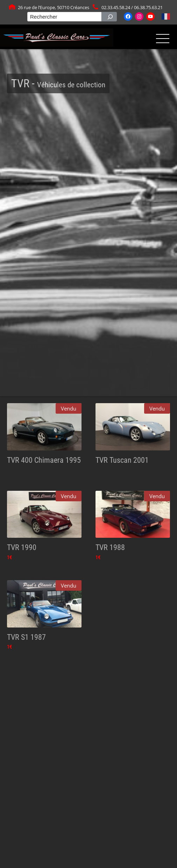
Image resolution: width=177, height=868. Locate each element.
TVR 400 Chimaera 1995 (44, 460)
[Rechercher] (109, 17)
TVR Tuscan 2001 (122, 460)
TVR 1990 (22, 547)
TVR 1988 (110, 547)
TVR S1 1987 (26, 637)
